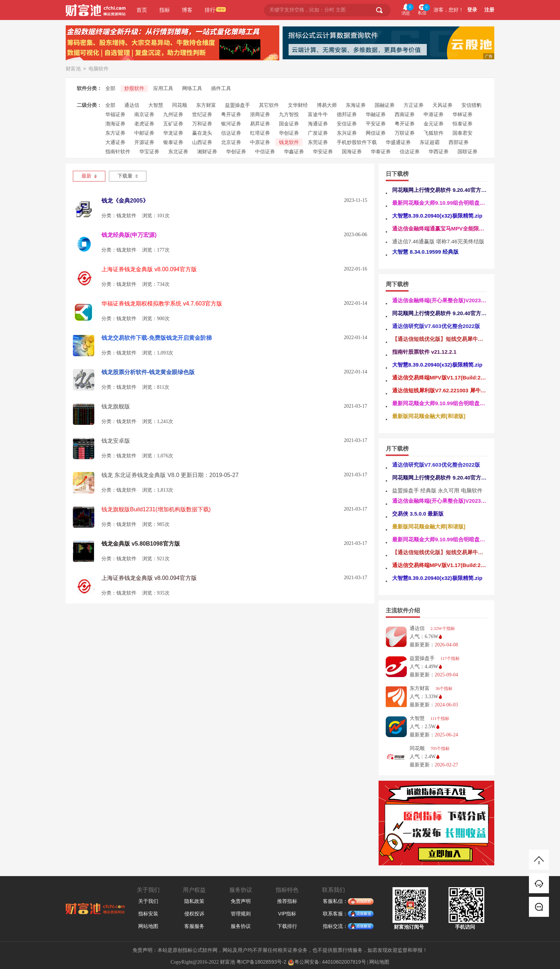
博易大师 (327, 105)
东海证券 (356, 105)
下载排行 (287, 926)
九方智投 (289, 114)
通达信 (132, 105)
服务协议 (241, 926)
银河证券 (231, 124)
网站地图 (148, 926)
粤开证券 (231, 114)
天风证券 (442, 105)
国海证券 (352, 151)
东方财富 (206, 105)
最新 (89, 176)
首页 (142, 10)
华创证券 (289, 133)
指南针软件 (118, 151)
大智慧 (156, 105)
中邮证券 (144, 133)
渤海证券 (115, 124)
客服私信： (340, 901)
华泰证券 (381, 151)
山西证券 (202, 142)
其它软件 (269, 105)
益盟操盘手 (237, 105)
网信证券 (376, 133)
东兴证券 (347, 133)
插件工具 (221, 88)
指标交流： (340, 926)
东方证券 (115, 133)
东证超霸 (430, 142)
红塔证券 (260, 133)
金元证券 (434, 124)
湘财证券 (207, 151)
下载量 (128, 176)
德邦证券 (347, 114)
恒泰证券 (462, 124)
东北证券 (178, 151)
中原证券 (260, 142)
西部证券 (459, 142)
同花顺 (180, 105)
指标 (165, 10)
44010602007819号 (344, 962)
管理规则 (241, 914)
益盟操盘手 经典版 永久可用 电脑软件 (437, 490)
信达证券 (231, 133)
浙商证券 (260, 114)
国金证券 (289, 124)
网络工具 (192, 88)
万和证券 (202, 124)
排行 (210, 10)
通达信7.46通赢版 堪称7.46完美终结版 (438, 241)
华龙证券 (173, 133)
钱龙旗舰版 (116, 406)
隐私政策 (194, 901)
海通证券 (318, 124)
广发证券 (318, 133)
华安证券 (323, 151)
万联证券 (405, 133)
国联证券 (467, 151)
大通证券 (115, 142)
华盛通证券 (398, 142)
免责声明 (241, 901)
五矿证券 (173, 124)
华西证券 (439, 151)
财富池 (73, 69)
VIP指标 (287, 914)
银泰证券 (173, 142)
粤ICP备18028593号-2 (261, 962)
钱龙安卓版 (116, 441)
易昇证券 (260, 124)
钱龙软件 (289, 142)
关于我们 (148, 901)
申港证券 (434, 114)
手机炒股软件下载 (357, 142)
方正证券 (414, 105)
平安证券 (376, 124)
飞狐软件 (434, 133)
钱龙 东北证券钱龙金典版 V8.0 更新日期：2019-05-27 (170, 475)
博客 (187, 10)
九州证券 (173, 114)
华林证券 (462, 114)
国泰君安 (462, 133)
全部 (110, 88)
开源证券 (144, 142)
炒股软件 (134, 88)
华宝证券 (149, 151)
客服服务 (194, 926)
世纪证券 (202, 114)
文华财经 (298, 105)
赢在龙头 (202, 133)
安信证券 (347, 124)
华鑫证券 (294, 151)
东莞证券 (318, 142)
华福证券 (115, 114)
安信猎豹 (471, 105)
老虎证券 (144, 124)
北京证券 (231, 142)
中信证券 (265, 151)
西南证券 (405, 114)
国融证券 (385, 105)
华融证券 (376, 114)
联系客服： (340, 914)
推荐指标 (287, 901)
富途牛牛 (318, 114)
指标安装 (148, 914)
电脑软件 (99, 69)
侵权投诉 (194, 914)
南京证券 (144, 114)
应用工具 (163, 88)
